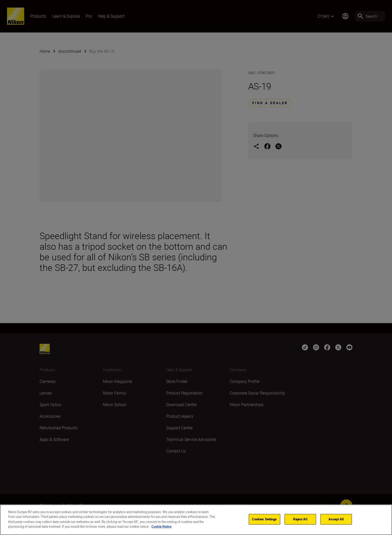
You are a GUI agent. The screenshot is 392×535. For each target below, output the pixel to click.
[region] (196, 520)
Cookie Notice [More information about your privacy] (161, 526)
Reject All (300, 519)
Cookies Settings (264, 519)
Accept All (336, 519)
